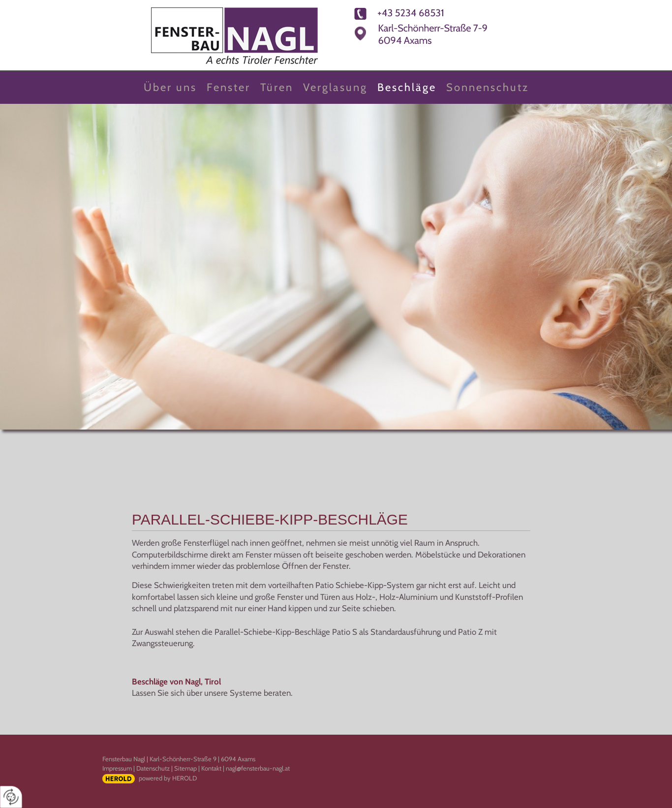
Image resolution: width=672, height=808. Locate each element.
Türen (277, 87)
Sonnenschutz (488, 87)
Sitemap (185, 768)
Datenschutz (153, 768)
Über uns (170, 87)
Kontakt (211, 768)
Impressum (117, 768)
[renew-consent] (11, 797)
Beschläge (407, 87)
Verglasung (335, 87)
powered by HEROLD (168, 778)
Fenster (229, 87)
